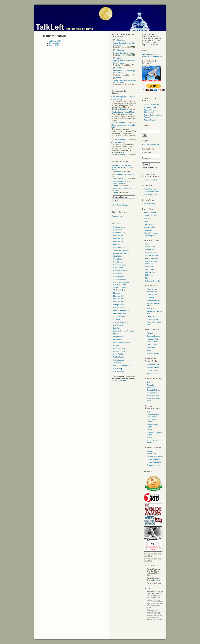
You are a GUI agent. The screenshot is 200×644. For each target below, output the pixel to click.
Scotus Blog (151, 308)
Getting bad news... (119, 142)
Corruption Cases (120, 265)
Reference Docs (119, 247)
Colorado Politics (153, 390)
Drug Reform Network (152, 421)
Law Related (118, 325)
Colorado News (119, 227)
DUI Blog (150, 298)
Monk (158, 580)
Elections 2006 (119, 296)
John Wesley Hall (150, 195)
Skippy (148, 278)
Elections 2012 (119, 239)
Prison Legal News (154, 465)
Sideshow (149, 275)
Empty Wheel (149, 224)
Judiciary (117, 319)
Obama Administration (122, 343)
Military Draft (118, 337)
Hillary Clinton (119, 308)
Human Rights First (154, 459)
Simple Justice (152, 316)
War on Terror (119, 372)
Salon (149, 350)
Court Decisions (119, 268)
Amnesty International (152, 452)
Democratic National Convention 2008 (121, 283)
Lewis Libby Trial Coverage (124, 331)
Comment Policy (155, 56)
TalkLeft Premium (150, 120)
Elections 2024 (119, 241)
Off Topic (117, 345)
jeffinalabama (119, 109)
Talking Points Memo (152, 233)
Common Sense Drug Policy (153, 416)
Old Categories (119, 351)
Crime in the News (120, 271)
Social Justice (119, 360)
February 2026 (55, 43)
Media (116, 334)
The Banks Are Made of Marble (124, 112)
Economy (117, 244)
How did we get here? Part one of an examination (123, 98)
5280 (147, 244)
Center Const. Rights (155, 456)
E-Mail (145, 56)
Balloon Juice (150, 250)
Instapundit (148, 230)
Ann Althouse (152, 292)
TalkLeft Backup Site (152, 104)
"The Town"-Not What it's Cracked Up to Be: (122, 182)
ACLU (149, 412)
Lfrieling (118, 171)
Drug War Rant (151, 253)
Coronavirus (118, 230)
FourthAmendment (154, 301)
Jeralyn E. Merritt (150, 180)
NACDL (150, 430)
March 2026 (54, 45)
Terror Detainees (120, 279)
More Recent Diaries (120, 205)
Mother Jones (152, 345)
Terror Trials (118, 363)
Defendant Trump (120, 233)
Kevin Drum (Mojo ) (153, 258)
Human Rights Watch (155, 462)
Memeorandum (149, 204)
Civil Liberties (118, 259)
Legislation (117, 328)
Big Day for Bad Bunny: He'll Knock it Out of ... (124, 62)
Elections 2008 (119, 299)
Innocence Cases (120, 313)
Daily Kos (147, 218)
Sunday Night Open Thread (124, 53)
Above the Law (153, 289)
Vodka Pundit (152, 373)
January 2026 (55, 41)
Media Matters (152, 342)
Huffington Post (153, 339)
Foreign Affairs (119, 305)
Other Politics (118, 354)
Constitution (118, 262)
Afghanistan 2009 (120, 253)
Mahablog (149, 266)
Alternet (150, 333)
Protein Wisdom (153, 370)
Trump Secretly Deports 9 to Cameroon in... (124, 44)
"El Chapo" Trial (119, 290)
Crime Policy (118, 274)
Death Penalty (119, 276)
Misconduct (118, 340)
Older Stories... (117, 216)
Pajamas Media (153, 367)
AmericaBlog (150, 247)
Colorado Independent (152, 386)
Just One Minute (153, 365)
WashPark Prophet (154, 396)
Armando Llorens (150, 189)
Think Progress (149, 236)
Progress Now (152, 393)
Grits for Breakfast (152, 256)
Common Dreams (154, 336)
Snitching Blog (152, 319)
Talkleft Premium (120, 357)
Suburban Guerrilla (152, 281)
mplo (117, 185)
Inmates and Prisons (121, 310)
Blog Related (118, 256)
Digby (146, 221)
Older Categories (120, 348)
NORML (150, 437)
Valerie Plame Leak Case (123, 366)
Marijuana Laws (150, 107)
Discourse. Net (152, 295)
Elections (117, 293)
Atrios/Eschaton (150, 213)
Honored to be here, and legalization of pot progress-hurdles (122, 167)
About (150, 54)
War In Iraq (118, 369)
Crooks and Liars (150, 215)
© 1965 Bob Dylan (119, 380)
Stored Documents (120, 287)
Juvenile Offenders (120, 322)
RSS (156, 54)
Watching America (154, 353)
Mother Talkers (151, 269)
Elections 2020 (119, 302)
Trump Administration (121, 250)
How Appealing (149, 227)
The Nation (151, 348)
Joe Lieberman (119, 316)
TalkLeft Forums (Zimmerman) (150, 111)
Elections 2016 (119, 236)
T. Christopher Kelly (151, 192)
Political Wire (150, 272)
